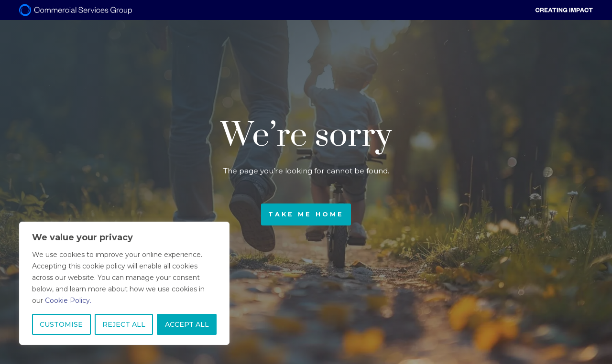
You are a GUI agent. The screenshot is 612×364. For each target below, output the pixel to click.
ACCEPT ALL (187, 324)
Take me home (306, 214)
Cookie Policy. (68, 300)
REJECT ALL (124, 324)
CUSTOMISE (61, 324)
